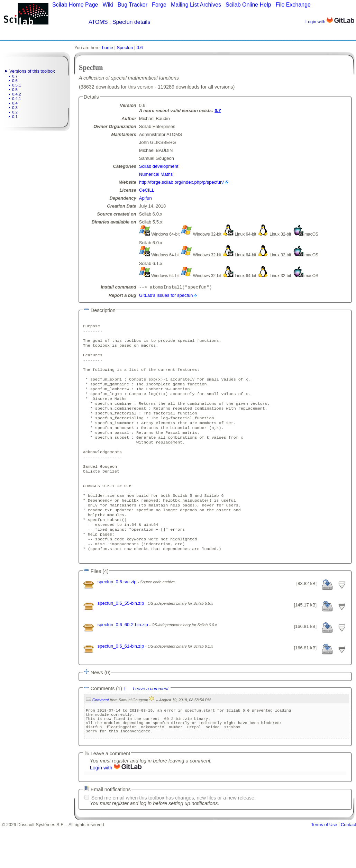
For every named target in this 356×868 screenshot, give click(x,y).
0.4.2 (17, 94)
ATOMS (98, 22)
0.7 (15, 76)
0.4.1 (17, 99)
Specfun (125, 48)
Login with (330, 22)
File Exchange (293, 5)
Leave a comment (151, 723)
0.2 (15, 112)
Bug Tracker (133, 5)
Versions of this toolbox (32, 71)
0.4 (15, 103)
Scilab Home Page (75, 5)
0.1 (15, 117)
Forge (159, 5)
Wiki (108, 5)
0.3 (15, 108)
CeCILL (147, 190)
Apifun (145, 198)
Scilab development (159, 166)
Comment (101, 734)
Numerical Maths (156, 174)
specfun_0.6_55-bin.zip (121, 638)
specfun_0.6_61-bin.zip (121, 681)
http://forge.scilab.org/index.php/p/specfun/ (181, 182)
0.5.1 (17, 85)
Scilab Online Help (248, 5)
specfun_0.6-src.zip (118, 616)
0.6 (15, 81)
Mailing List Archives (196, 5)
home (108, 48)
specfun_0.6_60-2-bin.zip (124, 659)
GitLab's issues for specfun (166, 296)
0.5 (15, 90)
